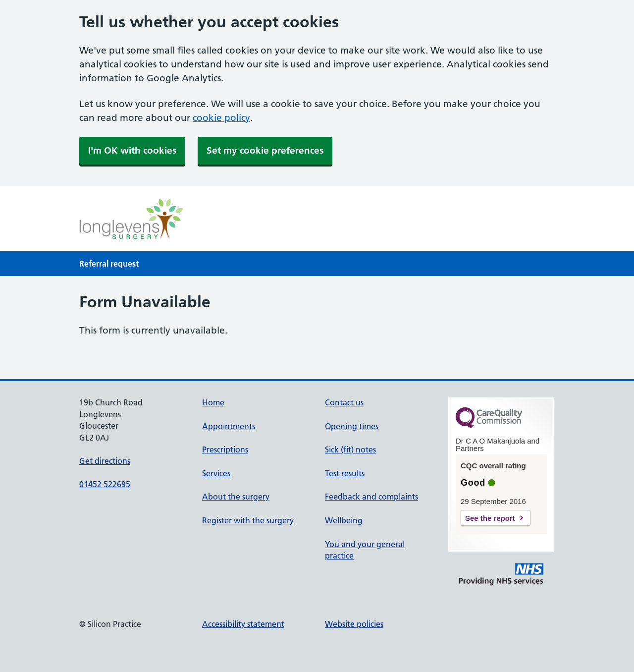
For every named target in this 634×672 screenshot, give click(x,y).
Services (216, 473)
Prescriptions (225, 449)
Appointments (229, 426)
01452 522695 (105, 484)
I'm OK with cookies (132, 150)
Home (213, 402)
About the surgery (236, 497)
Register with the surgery (248, 520)
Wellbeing (344, 520)
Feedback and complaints (371, 497)
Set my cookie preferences (265, 150)
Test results (345, 473)
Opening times (352, 426)
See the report (490, 518)
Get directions (105, 461)
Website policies (354, 624)
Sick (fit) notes (350, 449)
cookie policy (221, 118)
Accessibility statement (243, 624)
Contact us (344, 402)
